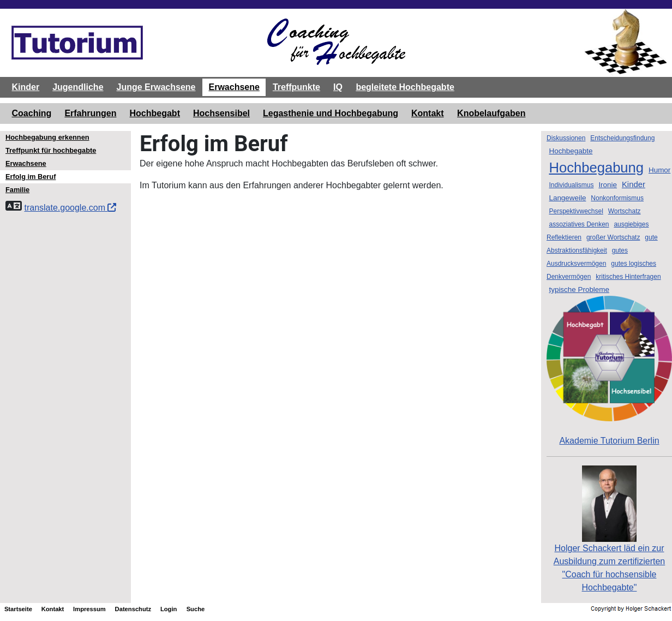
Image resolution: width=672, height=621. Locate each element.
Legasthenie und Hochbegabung (331, 113)
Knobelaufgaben (491, 113)
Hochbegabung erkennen (47, 137)
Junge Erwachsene (156, 87)
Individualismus (571, 185)
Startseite (18, 609)
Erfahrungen (90, 113)
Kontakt (428, 113)
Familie (17, 190)
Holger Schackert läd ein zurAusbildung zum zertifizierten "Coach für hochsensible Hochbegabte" (610, 546)
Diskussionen (566, 138)
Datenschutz (133, 609)
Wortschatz (625, 211)
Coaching (32, 113)
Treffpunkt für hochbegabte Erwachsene (51, 157)
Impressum (89, 609)
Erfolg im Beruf (31, 177)
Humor (659, 170)
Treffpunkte (296, 87)
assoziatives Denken (579, 224)
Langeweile (567, 198)
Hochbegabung (596, 168)
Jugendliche (78, 87)
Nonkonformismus (617, 198)
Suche (196, 609)
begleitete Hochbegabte (405, 87)
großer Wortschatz (613, 237)
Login (169, 609)
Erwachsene (234, 87)
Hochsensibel (221, 113)
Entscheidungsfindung (622, 138)
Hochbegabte (571, 151)
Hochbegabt (155, 113)
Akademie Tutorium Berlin (609, 371)
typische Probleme (579, 289)
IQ (338, 87)
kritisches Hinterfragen (628, 277)
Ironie (608, 185)
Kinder (26, 87)
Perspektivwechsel (576, 211)
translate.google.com (70, 208)
